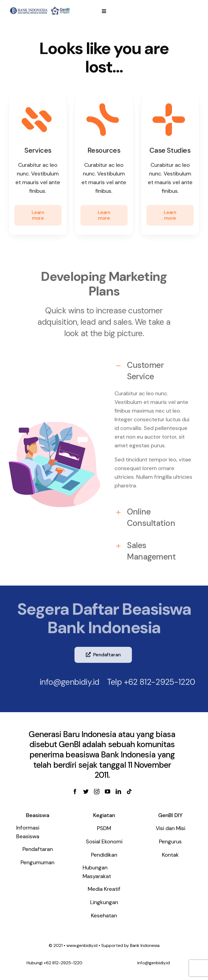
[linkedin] (118, 792)
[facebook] (75, 792)
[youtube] (108, 792)
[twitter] (86, 792)
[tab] (154, 368)
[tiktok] (129, 792)
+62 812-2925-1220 (155, 682)
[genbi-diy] (40, 8)
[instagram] (97, 792)
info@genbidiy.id (65, 682)
